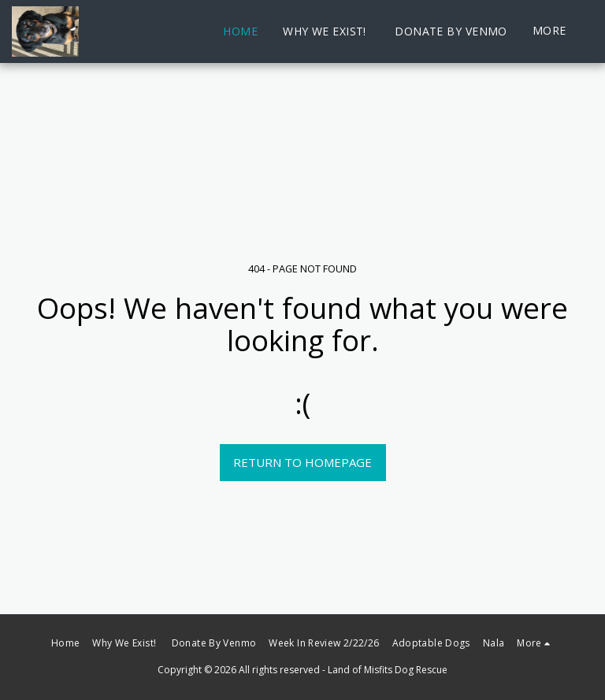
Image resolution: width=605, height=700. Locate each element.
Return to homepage (302, 462)
